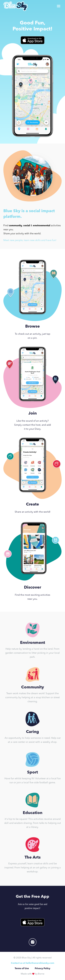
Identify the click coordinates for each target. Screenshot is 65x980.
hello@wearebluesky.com (40, 963)
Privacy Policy (43, 969)
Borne (41, 974)
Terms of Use (22, 969)
